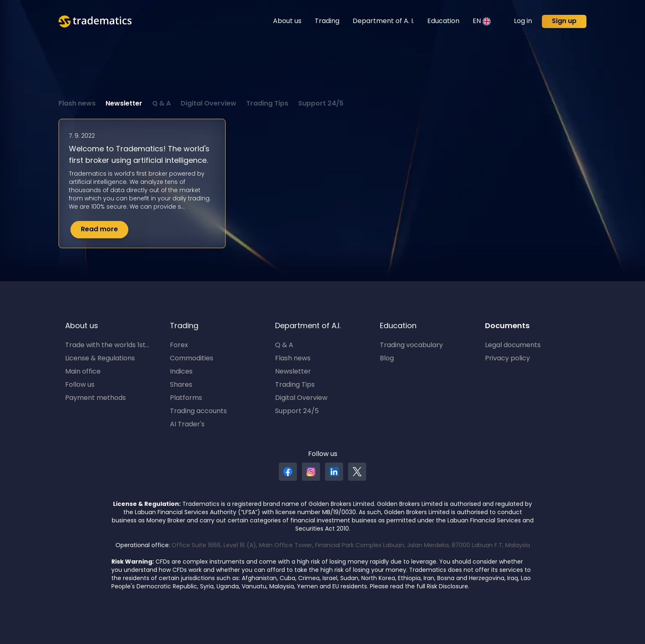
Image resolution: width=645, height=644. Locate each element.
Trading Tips (267, 104)
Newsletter (124, 104)
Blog (387, 359)
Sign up (564, 21)
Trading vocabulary (411, 346)
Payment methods (95, 398)
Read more (99, 230)
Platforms (186, 398)
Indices (181, 372)
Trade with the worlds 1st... (107, 346)
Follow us (80, 385)
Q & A (161, 104)
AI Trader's (187, 425)
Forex (179, 346)
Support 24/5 (321, 104)
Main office (83, 372)
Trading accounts (198, 411)
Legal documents (513, 346)
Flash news (77, 104)
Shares (181, 385)
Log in (523, 21)
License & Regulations (100, 359)
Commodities (192, 359)
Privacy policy (507, 359)
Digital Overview (208, 104)
